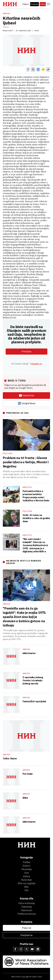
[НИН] (26, 845)
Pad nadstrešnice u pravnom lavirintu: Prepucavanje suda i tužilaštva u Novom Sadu (36, 496)
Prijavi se (27, 928)
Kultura (27, 876)
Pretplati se (26, 935)
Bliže (25, 798)
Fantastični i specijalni (34, 701)
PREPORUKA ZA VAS (17, 413)
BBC (27, 887)
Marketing (26, 907)
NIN (13, 977)
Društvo (27, 487)
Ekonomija (27, 869)
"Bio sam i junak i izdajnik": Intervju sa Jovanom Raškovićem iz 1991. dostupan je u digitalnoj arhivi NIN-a (35, 545)
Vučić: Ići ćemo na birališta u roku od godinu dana (36, 518)
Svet (27, 873)
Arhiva (43, 4)
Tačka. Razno (10, 758)
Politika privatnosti (27, 914)
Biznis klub (27, 880)
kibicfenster (29, 653)
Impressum (27, 910)
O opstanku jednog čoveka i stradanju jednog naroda (33, 680)
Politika (8, 453)
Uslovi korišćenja (27, 903)
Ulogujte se (36, 364)
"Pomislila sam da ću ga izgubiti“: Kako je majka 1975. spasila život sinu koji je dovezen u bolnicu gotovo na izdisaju (25, 617)
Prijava (26, 4)
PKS (26, 890)
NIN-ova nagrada (26, 883)
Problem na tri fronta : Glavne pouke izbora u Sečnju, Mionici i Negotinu (26, 462)
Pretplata (34, 4)
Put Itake (28, 774)
